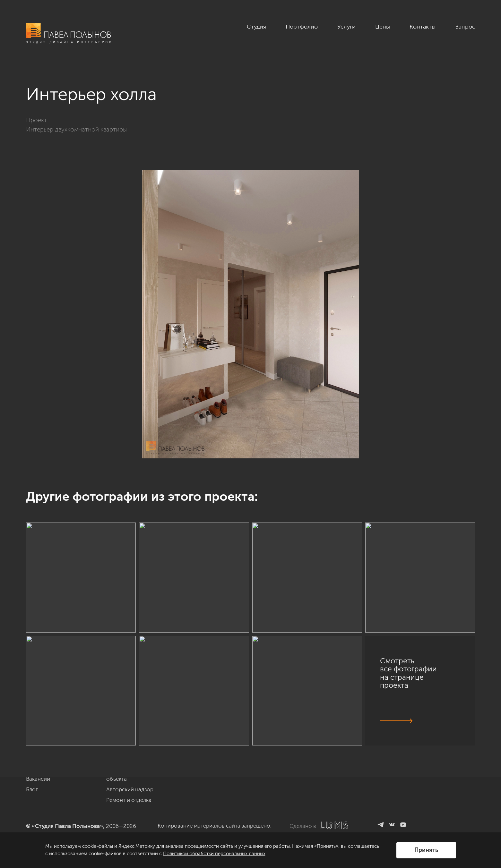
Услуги (346, 27)
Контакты (423, 27)
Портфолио (302, 27)
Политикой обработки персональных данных (214, 854)
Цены (383, 27)
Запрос (465, 27)
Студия (256, 27)
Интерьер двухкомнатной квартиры (76, 129)
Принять (426, 850)
